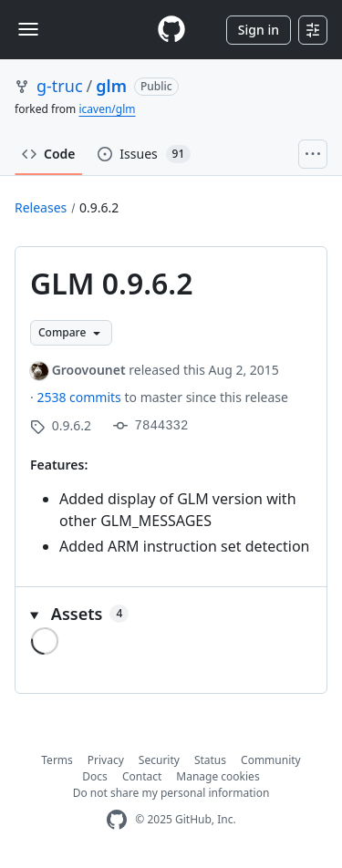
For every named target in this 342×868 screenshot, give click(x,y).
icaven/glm (107, 109)
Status (210, 760)
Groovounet (89, 370)
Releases (41, 207)
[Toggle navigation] (28, 29)
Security (159, 760)
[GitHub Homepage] (117, 820)
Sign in (259, 30)
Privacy (106, 760)
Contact (142, 776)
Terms (57, 760)
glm (111, 86)
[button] (171, 614)
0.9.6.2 (99, 207)
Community (271, 760)
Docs (95, 776)
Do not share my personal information (171, 793)
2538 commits (80, 397)
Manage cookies (218, 776)
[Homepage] (171, 30)
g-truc (60, 86)
